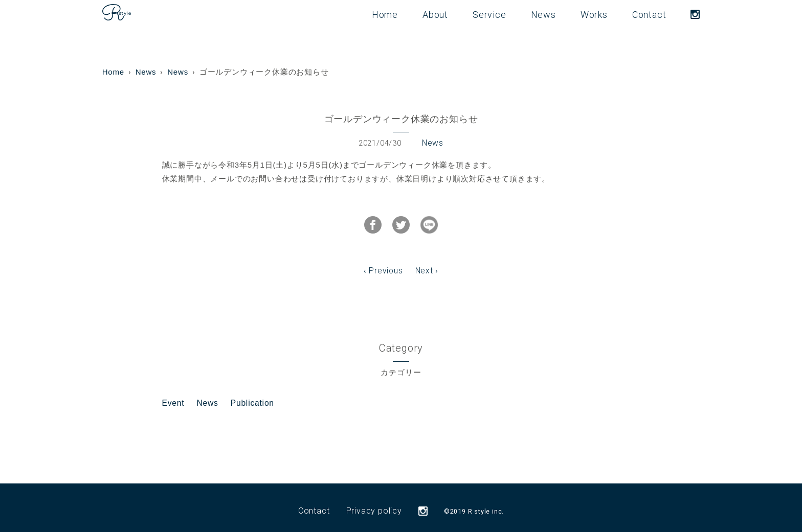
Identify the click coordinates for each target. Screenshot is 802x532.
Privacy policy (374, 504)
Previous (386, 265)
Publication (250, 396)
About (435, 15)
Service (489, 15)
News (543, 15)
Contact (649, 15)
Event (173, 396)
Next (424, 265)
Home (385, 15)
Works (594, 15)
